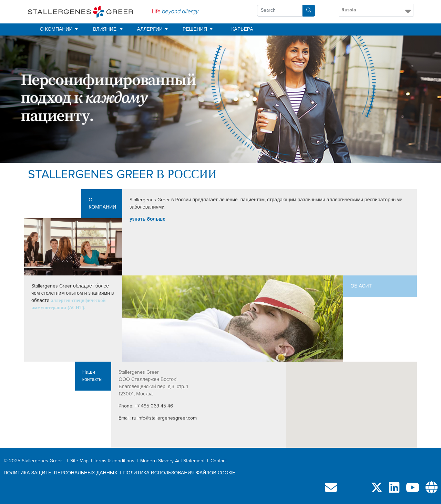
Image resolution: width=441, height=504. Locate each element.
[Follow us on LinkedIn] (394, 491)
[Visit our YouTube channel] (413, 491)
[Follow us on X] (377, 491)
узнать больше (147, 219)
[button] (376, 10)
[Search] (309, 11)
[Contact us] (331, 491)
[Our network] (432, 491)
